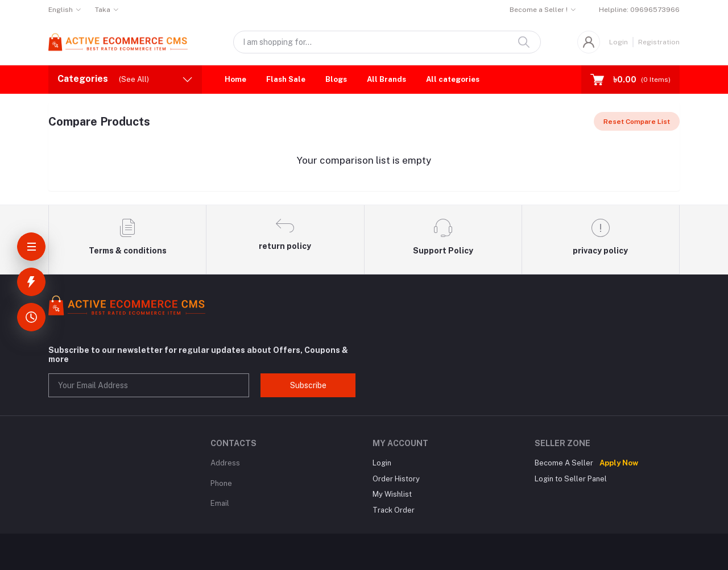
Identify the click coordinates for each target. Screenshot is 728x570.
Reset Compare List (637, 122)
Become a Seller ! (539, 10)
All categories (453, 79)
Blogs (336, 79)
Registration (659, 42)
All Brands (386, 79)
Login (619, 42)
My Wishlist (392, 494)
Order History (396, 479)
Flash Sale (286, 79)
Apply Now (619, 463)
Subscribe (308, 385)
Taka (103, 10)
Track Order (394, 510)
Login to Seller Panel (571, 479)
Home (235, 79)
